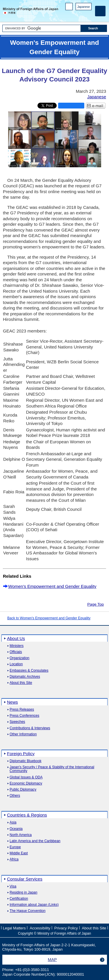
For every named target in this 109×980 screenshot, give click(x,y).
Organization (19, 658)
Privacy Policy (66, 928)
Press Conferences (24, 716)
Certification (19, 899)
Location (16, 664)
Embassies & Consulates (29, 671)
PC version (69, 8)
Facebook (73, 15)
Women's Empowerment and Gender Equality (52, 586)
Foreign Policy (21, 754)
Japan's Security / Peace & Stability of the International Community (52, 769)
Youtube (89, 15)
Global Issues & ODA (26, 777)
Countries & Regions (27, 815)
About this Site (21, 683)
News (12, 702)
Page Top (95, 604)
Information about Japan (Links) (34, 905)
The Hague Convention (27, 911)
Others (15, 796)
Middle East (19, 853)
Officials (16, 652)
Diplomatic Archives (25, 677)
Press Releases (22, 710)
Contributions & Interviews (30, 728)
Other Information (23, 734)
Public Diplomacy (23, 790)
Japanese (84, 7)
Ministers (17, 646)
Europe (15, 847)
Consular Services (25, 879)
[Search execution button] (94, 28)
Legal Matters (14, 928)
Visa (13, 886)
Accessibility (40, 928)
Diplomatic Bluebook (25, 761)
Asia (13, 822)
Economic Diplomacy (26, 784)
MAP (52, 960)
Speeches (17, 722)
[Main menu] (100, 11)
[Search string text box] (42, 28)
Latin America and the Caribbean (35, 841)
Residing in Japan (23, 893)
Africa (14, 859)
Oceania (16, 829)
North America (21, 835)
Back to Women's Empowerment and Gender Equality (49, 618)
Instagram (81, 15)
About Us (16, 638)
